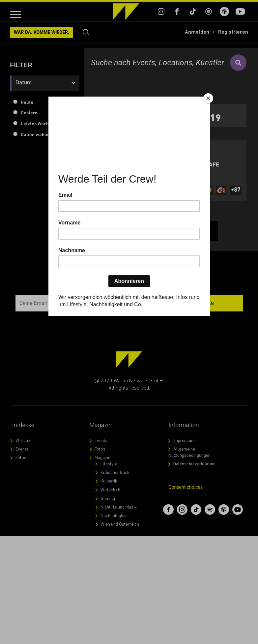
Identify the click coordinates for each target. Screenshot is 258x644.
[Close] (208, 98)
